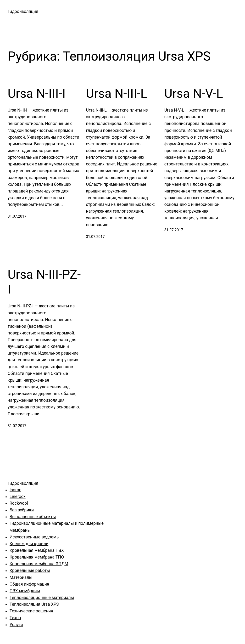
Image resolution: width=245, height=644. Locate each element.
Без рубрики (22, 510)
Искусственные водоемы (35, 537)
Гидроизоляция (23, 11)
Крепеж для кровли (29, 544)
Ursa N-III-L (117, 93)
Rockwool (19, 503)
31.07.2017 (17, 216)
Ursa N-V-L (194, 93)
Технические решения (31, 611)
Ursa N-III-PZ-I (44, 282)
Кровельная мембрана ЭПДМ (39, 564)
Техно (15, 618)
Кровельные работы (30, 571)
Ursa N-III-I (37, 93)
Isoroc (15, 490)
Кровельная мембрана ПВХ (37, 550)
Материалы (21, 577)
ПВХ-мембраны (25, 591)
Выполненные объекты (33, 517)
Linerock (18, 497)
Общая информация (29, 584)
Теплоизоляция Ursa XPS (34, 604)
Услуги (16, 625)
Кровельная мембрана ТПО (37, 557)
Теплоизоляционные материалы (42, 598)
